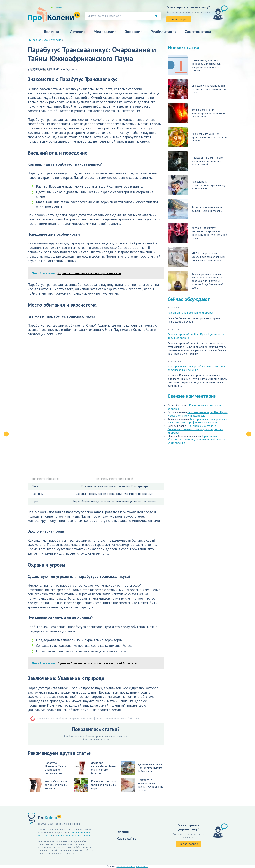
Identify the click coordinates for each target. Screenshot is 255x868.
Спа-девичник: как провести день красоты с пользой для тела (197, 89)
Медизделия (105, 32)
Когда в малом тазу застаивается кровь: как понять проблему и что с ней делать (197, 233)
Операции (133, 32)
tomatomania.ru (126, 866)
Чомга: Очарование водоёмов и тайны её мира (48, 785)
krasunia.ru (142, 866)
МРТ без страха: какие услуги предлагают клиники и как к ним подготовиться (197, 257)
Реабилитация (164, 32)
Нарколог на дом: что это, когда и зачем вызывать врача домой (195, 161)
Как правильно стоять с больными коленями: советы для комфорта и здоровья (195, 429)
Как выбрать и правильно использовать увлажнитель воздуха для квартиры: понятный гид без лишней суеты (196, 281)
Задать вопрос (179, 19)
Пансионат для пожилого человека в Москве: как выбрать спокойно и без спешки (195, 65)
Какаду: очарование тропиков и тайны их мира (95, 785)
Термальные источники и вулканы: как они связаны (195, 209)
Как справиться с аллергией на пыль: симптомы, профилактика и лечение (196, 368)
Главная (123, 832)
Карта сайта (126, 839)
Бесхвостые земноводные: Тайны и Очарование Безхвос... (142, 785)
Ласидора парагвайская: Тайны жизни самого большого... (95, 768)
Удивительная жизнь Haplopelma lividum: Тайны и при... (142, 768)
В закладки (59, 8)
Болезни (51, 32)
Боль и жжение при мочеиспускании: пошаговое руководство (197, 113)
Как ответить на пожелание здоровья (190, 313)
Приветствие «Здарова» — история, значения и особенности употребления (196, 439)
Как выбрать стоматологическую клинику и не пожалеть (197, 185)
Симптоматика (198, 32)
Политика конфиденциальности (72, 836)
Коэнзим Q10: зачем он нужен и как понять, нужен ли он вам (197, 137)
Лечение (78, 32)
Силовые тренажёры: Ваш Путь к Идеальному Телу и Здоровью (196, 336)
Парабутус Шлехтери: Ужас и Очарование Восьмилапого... (55, 768)
